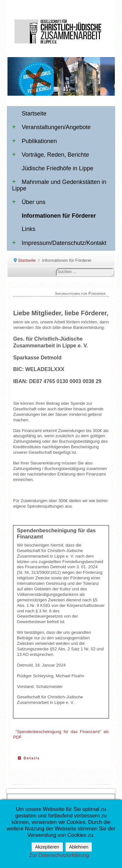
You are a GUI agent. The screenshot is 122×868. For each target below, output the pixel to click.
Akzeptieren (47, 847)
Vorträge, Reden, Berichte (51, 155)
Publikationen (34, 141)
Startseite (34, 114)
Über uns (29, 202)
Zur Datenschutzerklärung (59, 855)
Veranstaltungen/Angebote (51, 127)
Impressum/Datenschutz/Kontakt (59, 243)
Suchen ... (56, 268)
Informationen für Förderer (59, 216)
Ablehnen (79, 847)
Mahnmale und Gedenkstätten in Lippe (59, 185)
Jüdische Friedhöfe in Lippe (58, 168)
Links (29, 229)
